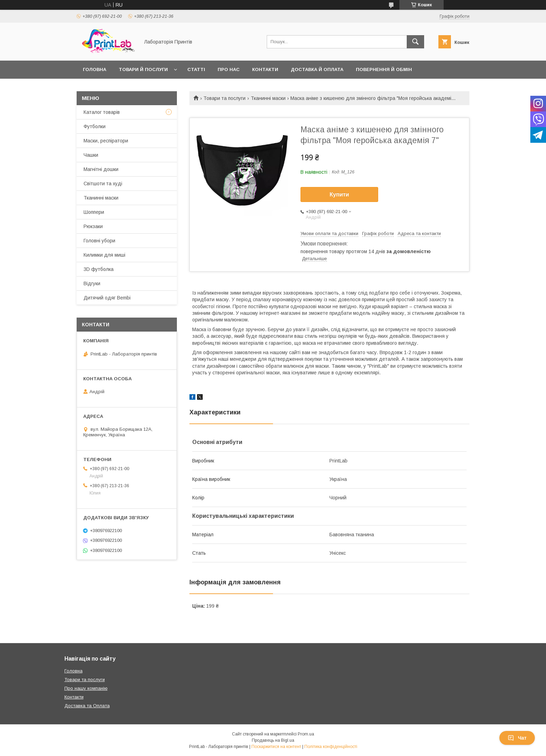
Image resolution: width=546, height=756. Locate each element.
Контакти (265, 69)
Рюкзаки (93, 226)
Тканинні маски (268, 98)
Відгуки (92, 283)
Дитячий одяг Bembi (107, 298)
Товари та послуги (224, 98)
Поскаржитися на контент (276, 747)
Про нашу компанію (86, 688)
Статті (196, 69)
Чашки (91, 155)
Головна (95, 69)
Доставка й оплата (317, 69)
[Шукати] (415, 42)
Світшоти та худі (103, 184)
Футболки (95, 126)
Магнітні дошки (101, 169)
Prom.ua (306, 734)
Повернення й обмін (384, 69)
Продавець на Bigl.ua (273, 740)
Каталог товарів (102, 112)
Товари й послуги (143, 69)
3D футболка (99, 269)
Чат (517, 738)
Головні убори (99, 241)
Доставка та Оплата (87, 706)
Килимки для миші (104, 255)
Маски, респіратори (106, 141)
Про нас (229, 69)
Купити (340, 194)
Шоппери (94, 212)
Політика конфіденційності (331, 747)
